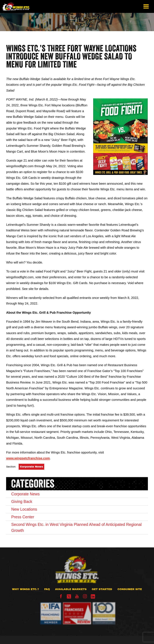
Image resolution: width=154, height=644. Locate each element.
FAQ (47, 589)
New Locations (24, 509)
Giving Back (22, 501)
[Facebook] (61, 597)
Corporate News (31, 467)
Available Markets (71, 589)
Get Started (102, 589)
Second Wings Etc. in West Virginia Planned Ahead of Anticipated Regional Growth (76, 527)
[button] (146, 6)
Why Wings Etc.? (25, 589)
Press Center (23, 517)
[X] (69, 596)
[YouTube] (77, 597)
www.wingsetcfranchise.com (28, 458)
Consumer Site (130, 589)
